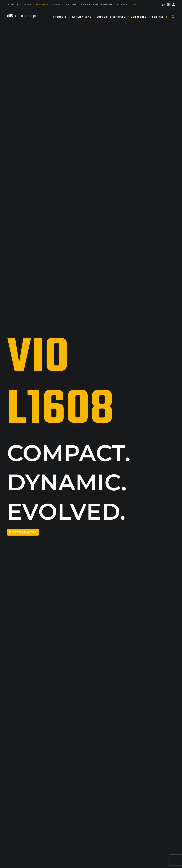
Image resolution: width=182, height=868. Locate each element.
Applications (82, 17)
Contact (158, 17)
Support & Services (111, 17)
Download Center (19, 4)
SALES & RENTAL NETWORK (97, 4)
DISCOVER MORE (23, 532)
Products (60, 17)
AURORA (127, 4)
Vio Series (42, 4)
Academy (71, 4)
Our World (139, 17)
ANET (57, 4)
